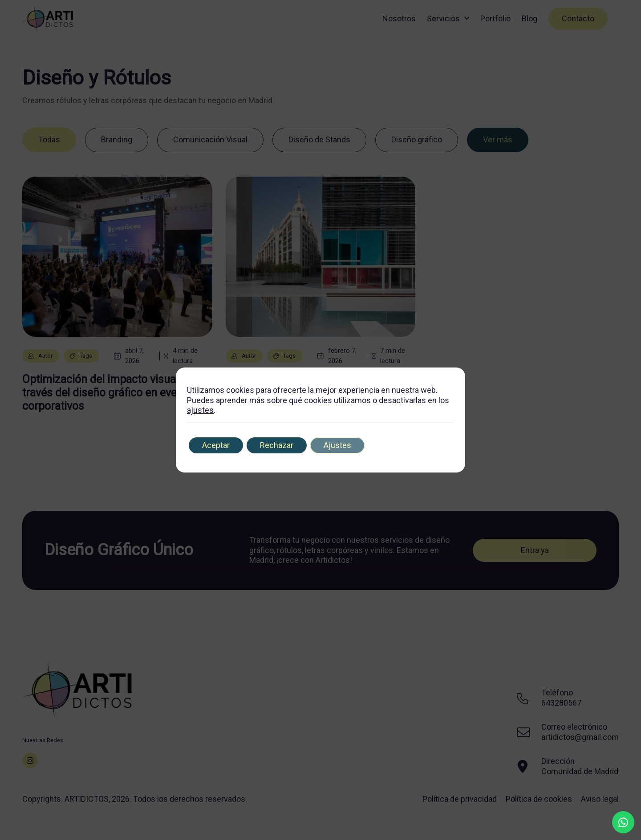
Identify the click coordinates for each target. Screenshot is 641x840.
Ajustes (337, 445)
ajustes (200, 410)
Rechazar (277, 445)
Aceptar (216, 445)
